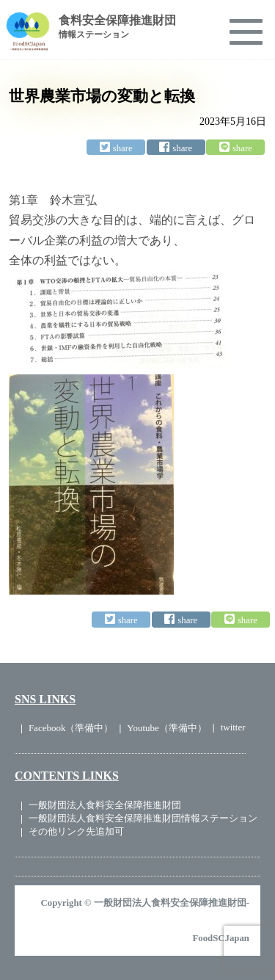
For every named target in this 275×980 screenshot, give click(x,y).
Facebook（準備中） (71, 728)
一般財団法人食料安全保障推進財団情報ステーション (143, 818)
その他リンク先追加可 (76, 831)
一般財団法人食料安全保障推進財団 (105, 805)
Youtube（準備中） (166, 728)
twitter (233, 727)
